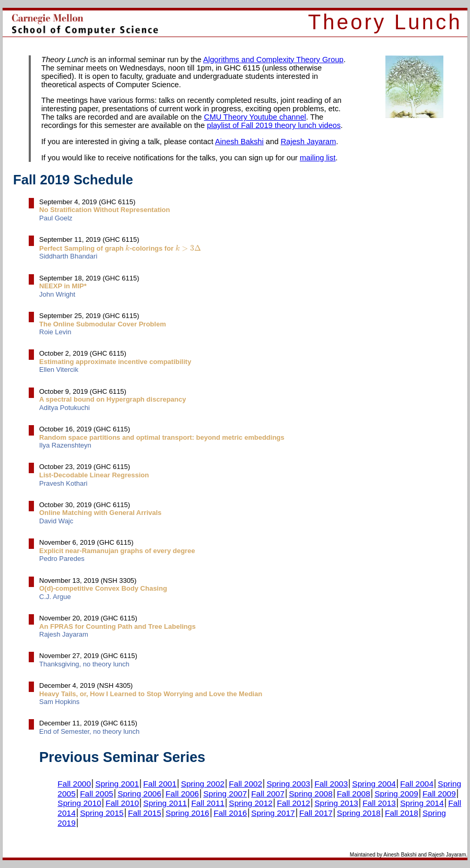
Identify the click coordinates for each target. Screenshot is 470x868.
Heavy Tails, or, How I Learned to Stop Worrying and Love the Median (151, 694)
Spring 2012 (251, 803)
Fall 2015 (145, 813)
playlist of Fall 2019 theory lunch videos (274, 125)
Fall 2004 (417, 784)
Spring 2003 (288, 784)
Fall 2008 (354, 794)
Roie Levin (55, 332)
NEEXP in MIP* (63, 286)
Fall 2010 (122, 803)
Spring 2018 (359, 813)
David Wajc (56, 521)
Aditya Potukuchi (64, 408)
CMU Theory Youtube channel (255, 117)
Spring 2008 (311, 794)
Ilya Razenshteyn (65, 445)
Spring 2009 (396, 794)
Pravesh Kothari (63, 483)
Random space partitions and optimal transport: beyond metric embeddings (162, 437)
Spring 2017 (273, 813)
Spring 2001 (117, 784)
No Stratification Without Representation (105, 210)
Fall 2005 (97, 794)
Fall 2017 (316, 813)
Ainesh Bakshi (239, 142)
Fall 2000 (74, 784)
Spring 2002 (203, 784)
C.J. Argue (55, 597)
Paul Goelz (56, 218)
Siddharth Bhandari (68, 256)
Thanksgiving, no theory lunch (84, 664)
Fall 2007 (268, 794)
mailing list (318, 158)
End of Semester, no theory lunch (89, 731)
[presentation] (127, 248)
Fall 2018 (402, 813)
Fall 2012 (293, 803)
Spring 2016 (187, 813)
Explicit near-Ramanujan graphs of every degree (117, 551)
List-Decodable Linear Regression (94, 475)
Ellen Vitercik (59, 370)
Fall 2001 (160, 784)
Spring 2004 (374, 784)
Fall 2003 (331, 784)
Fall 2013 (379, 803)
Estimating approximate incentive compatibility (115, 362)
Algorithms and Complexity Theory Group (273, 60)
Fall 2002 (245, 784)
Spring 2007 (225, 794)
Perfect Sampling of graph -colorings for (120, 248)
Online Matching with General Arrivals (100, 513)
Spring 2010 (79, 803)
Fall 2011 (208, 803)
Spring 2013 (336, 803)
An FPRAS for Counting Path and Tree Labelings (118, 626)
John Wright (57, 294)
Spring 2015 (102, 813)
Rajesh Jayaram (308, 142)
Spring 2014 (422, 803)
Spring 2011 (165, 803)
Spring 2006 (139, 794)
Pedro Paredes (62, 559)
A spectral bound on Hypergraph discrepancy (113, 399)
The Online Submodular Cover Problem (103, 324)
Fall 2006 (182, 794)
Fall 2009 (439, 794)
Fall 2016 (230, 813)
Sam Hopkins (59, 702)
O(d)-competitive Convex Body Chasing (103, 588)
